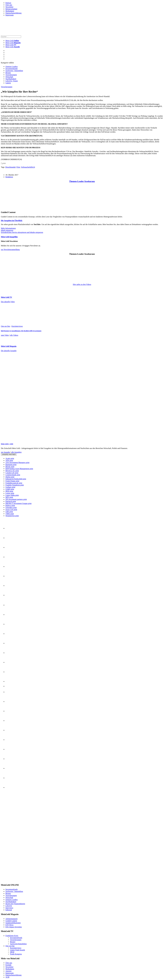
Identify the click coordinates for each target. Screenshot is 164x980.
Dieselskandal (10, 167)
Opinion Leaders (12, 67)
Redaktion (9, 177)
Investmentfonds (12, 69)
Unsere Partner (9, 454)
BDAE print (10, 467)
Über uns (9, 5)
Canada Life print (12, 473)
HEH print (9, 491)
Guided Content (11, 921)
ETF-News (9, 925)
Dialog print (10, 477)
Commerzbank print (13, 475)
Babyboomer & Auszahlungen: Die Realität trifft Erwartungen (21, 331)
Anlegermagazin (12, 919)
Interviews (9, 908)
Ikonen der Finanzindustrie (15, 904)
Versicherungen (11, 75)
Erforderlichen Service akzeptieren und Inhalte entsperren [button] (22, 232)
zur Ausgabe (5, 452)
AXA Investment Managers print (17, 462)
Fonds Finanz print (12, 481)
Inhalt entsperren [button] (7, 230)
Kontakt (8, 965)
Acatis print (10, 458)
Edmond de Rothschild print (16, 479)
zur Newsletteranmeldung (10, 250)
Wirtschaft (9, 77)
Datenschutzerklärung (13, 13)
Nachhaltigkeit (11, 79)
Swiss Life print (11, 510)
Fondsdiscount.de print (14, 483)
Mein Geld (13, 43)
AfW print (9, 460)
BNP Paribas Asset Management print (19, 469)
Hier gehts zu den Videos (82, 284)
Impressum (10, 15)
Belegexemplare (11, 9)
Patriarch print (11, 501)
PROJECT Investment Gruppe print (19, 503)
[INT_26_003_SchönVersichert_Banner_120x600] (10, 881)
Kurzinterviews (17, 326)
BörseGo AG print (12, 471)
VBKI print (10, 514)
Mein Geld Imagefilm (9, 237)
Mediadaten (10, 11)
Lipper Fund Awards (17, 950)
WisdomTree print (12, 516)
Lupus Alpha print (12, 495)
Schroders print (11, 508)
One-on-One (5, 326)
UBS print (9, 512)
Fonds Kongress (16, 954)
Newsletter (9, 7)
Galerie (8, 83)
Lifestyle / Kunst (12, 81)
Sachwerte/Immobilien (18, 944)
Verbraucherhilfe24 (28, 167)
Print (18, 167)
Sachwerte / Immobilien (14, 71)
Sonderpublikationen (13, 923)
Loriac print (10, 493)
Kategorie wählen (7, 63)
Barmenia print (11, 465)
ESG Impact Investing (14, 927)
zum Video (5, 335)
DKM (12, 952)
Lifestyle (9, 906)
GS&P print (10, 489)
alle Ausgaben (16, 452)
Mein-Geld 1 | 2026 (7, 444)
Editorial (9, 910)
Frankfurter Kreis (12, 936)
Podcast (8, 3)
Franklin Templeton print (15, 485)
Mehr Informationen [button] (8, 228)
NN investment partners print (16, 499)
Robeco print (10, 505)
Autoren (8, 971)
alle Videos (14, 335)
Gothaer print (10, 487)
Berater (8, 73)
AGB (7, 977)
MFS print (9, 497)
